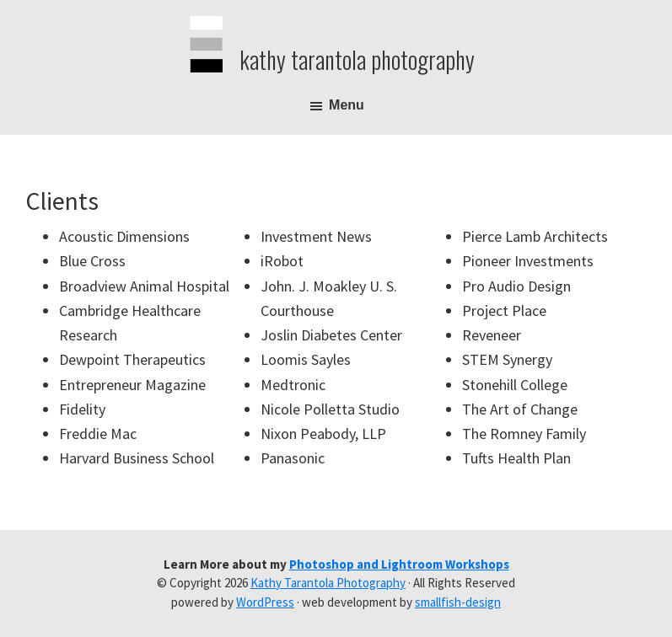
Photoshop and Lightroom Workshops (399, 564)
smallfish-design (458, 602)
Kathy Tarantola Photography (357, 59)
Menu (347, 105)
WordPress (265, 602)
